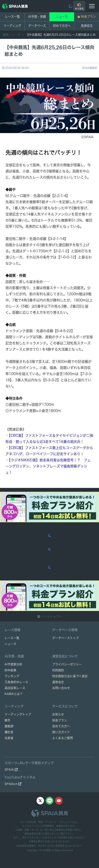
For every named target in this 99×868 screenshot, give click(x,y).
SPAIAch (13, 784)
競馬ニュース (12, 35)
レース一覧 (12, 17)
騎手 (7, 720)
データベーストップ (66, 638)
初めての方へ (62, 26)
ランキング (12, 676)
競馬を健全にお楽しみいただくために (49, 841)
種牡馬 (9, 732)
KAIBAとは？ (14, 694)
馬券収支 (87, 26)
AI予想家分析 (13, 664)
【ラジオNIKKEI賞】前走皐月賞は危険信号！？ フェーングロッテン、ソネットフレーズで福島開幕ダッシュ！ (48, 466)
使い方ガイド (61, 732)
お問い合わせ (61, 688)
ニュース (62, 17)
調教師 (9, 726)
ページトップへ (49, 617)
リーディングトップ (18, 714)
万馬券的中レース (16, 682)
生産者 (9, 738)
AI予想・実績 (37, 17)
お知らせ (58, 714)
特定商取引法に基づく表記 (70, 676)
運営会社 (58, 682)
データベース (37, 26)
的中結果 (10, 670)
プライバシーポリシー (67, 664)
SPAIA (11, 770)
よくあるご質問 (63, 738)
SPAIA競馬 (45, 850)
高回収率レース (15, 688)
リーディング (12, 26)
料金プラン (60, 720)
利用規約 (58, 670)
